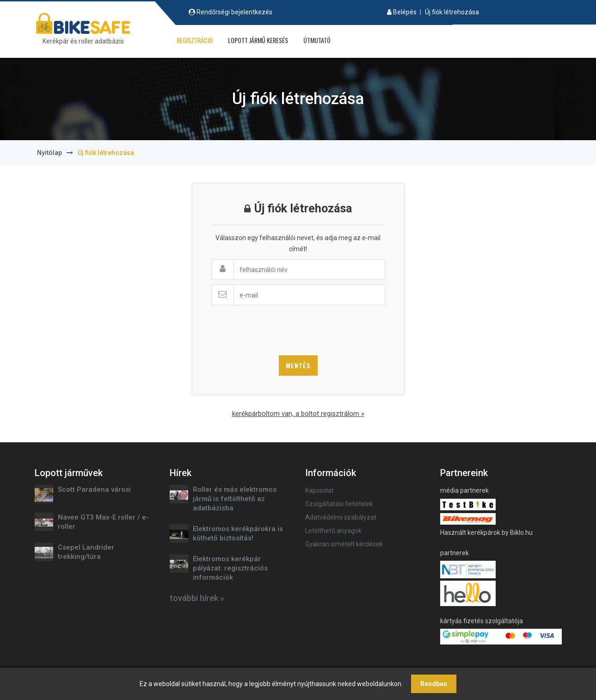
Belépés (405, 12)
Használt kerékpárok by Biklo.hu (486, 533)
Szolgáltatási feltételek (339, 504)
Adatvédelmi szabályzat (341, 517)
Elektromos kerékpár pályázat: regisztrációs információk (230, 568)
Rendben (434, 684)
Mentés (298, 365)
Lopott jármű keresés (258, 40)
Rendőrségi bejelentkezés (234, 12)
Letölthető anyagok (333, 531)
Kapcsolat (320, 490)
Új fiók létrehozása (452, 12)
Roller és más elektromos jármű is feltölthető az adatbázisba (235, 499)
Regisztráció (195, 40)
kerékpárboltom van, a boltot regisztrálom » (298, 414)
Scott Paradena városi (94, 489)
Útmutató (317, 40)
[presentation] (282, 328)
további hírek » (197, 598)
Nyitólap (49, 153)
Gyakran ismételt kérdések (344, 544)
